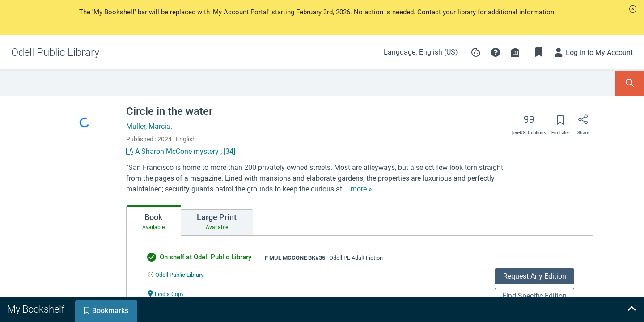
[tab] (154, 220)
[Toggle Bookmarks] (539, 52)
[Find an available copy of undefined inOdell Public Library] (176, 275)
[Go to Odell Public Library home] (55, 52)
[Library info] (515, 52)
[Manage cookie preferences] (476, 52)
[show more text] (361, 189)
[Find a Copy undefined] (166, 294)
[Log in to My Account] (594, 52)
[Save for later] (560, 123)
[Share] (583, 123)
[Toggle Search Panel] (629, 83)
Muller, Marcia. (149, 126)
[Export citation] (529, 123)
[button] (633, 9)
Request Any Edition (535, 276)
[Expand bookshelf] (631, 309)
